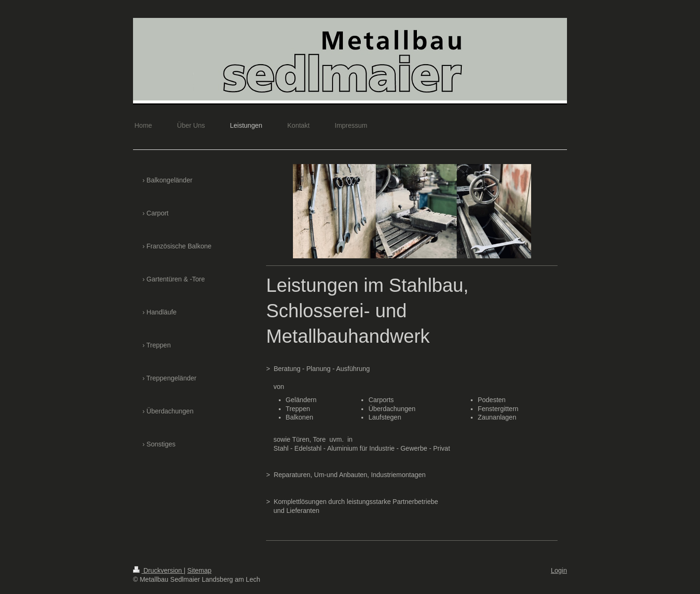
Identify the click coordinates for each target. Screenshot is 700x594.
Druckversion (158, 570)
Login (559, 570)
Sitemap (199, 570)
